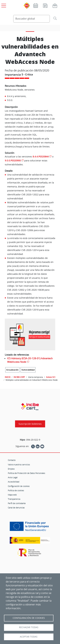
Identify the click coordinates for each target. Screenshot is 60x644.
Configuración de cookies (19, 486)
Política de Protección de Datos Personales (26, 473)
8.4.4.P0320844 (41, 157)
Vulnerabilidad (28, 370)
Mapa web (12, 495)
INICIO (8, 377)
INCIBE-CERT (19, 377)
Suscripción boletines (30, 424)
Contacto (12, 460)
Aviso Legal (13, 477)
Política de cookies (16, 490)
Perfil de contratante (17, 503)
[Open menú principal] (3, 5)
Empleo (11, 469)
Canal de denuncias (16, 508)
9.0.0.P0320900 (13, 160)
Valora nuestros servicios (19, 465)
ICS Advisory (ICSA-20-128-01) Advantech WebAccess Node (30, 360)
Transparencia (14, 499)
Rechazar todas (29, 627)
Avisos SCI (51, 377)
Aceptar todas (29, 637)
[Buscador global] (32, 19)
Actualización (12, 370)
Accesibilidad (14, 482)
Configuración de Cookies (29, 618)
